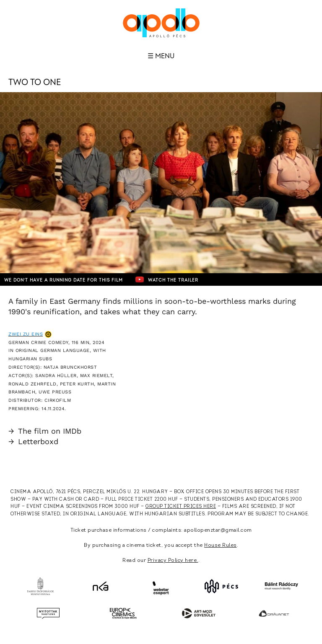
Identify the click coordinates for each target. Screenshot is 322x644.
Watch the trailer (167, 279)
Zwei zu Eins (26, 334)
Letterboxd (33, 441)
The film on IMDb (45, 431)
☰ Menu (161, 56)
